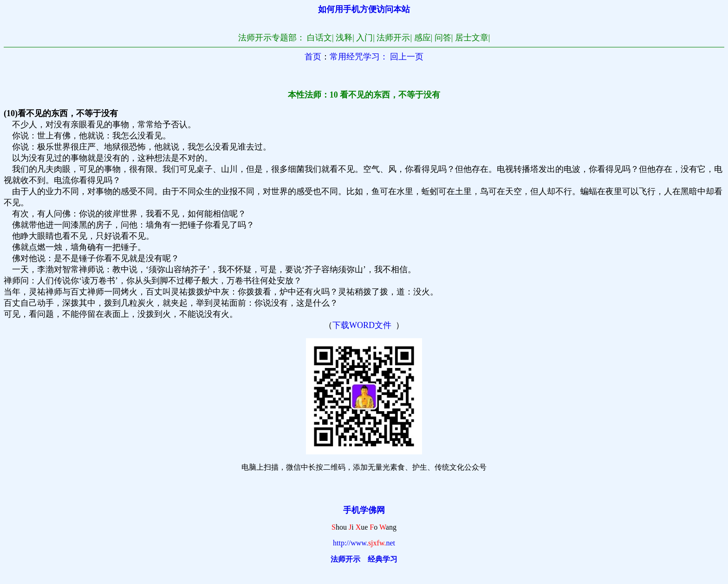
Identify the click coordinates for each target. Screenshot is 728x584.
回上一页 (407, 57)
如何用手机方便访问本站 (364, 9)
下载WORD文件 (362, 325)
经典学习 (383, 559)
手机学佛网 (364, 510)
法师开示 (345, 559)
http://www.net (364, 543)
